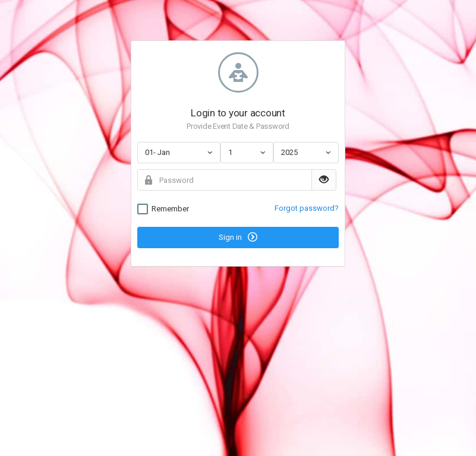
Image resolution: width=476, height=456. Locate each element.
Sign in (238, 237)
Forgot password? (307, 208)
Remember (163, 209)
